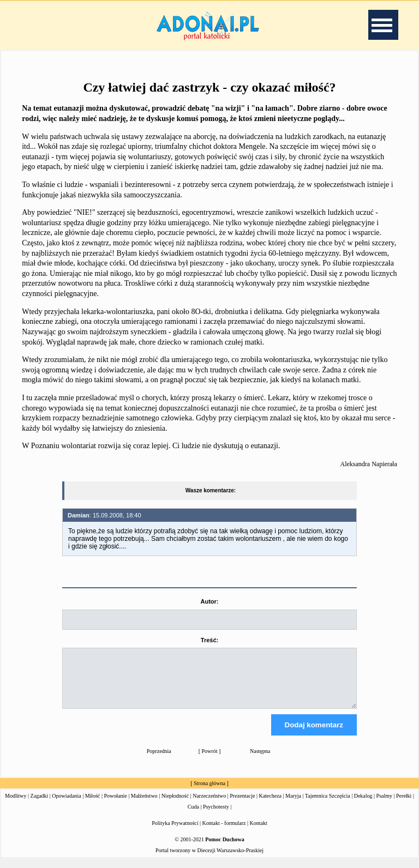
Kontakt (259, 833)
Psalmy (384, 806)
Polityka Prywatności (175, 833)
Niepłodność (175, 806)
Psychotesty (216, 816)
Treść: (209, 640)
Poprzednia (159, 761)
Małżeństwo (144, 806)
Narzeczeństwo (209, 806)
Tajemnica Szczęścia (328, 806)
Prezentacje (242, 806)
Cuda (193, 816)
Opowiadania (66, 806)
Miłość (93, 806)
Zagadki (40, 806)
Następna (260, 761)
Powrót (210, 761)
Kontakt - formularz (224, 833)
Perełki (404, 806)
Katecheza (270, 806)
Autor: (209, 601)
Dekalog (363, 806)
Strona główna (209, 793)
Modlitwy (16, 806)
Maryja (293, 806)
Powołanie (116, 806)
